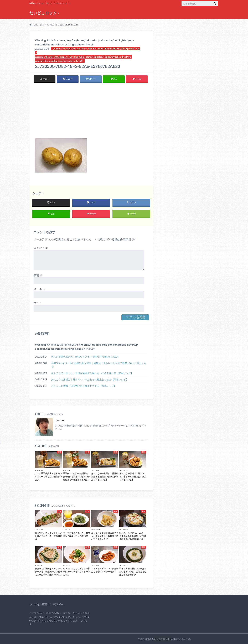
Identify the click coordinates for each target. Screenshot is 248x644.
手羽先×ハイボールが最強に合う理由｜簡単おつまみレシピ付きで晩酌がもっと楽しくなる (99, 365)
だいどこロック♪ (44, 13)
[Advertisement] (91, 112)
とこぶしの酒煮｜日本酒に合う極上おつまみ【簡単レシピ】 (84, 386)
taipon (60, 420)
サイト (38, 303)
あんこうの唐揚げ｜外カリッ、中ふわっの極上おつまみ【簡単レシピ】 (90, 379)
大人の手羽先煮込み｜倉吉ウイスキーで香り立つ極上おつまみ (85, 357)
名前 (38, 275)
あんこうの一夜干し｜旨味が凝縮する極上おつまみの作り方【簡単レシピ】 (92, 373)
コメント (41, 248)
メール (39, 289)
